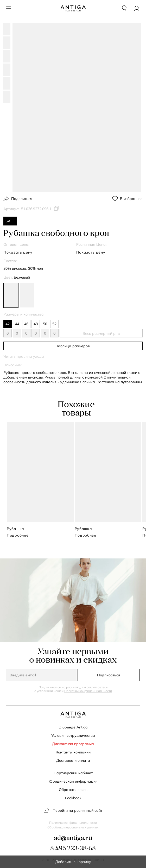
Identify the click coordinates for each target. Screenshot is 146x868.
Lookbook (73, 798)
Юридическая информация (73, 781)
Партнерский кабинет (73, 773)
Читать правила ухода (24, 356)
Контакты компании (73, 752)
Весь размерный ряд (101, 334)
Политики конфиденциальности (88, 691)
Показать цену (18, 252)
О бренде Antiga (73, 727)
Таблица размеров (73, 346)
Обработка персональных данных (73, 827)
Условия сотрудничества (73, 735)
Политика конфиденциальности (73, 823)
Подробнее (18, 535)
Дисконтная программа (73, 744)
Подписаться (109, 675)
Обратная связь (73, 790)
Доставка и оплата (73, 760)
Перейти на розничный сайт (73, 810)
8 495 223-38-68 (73, 849)
